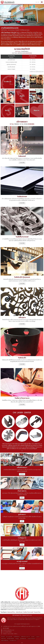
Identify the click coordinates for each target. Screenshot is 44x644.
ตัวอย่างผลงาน (22, 491)
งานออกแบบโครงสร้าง (31, 639)
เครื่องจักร (22, 474)
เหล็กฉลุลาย (22, 318)
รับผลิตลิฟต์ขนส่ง (17, 637)
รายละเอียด (22, 163)
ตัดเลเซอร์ (3, 637)
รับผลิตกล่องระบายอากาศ (25, 637)
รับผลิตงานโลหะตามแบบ (22, 398)
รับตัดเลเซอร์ (22, 156)
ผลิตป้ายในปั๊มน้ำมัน (5, 641)
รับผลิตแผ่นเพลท (22, 197)
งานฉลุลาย (38, 637)
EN (36, 2)
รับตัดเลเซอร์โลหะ (11, 612)
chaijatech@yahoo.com (9, 630)
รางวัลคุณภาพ (22, 538)
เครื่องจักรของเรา (22, 467)
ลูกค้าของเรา (22, 514)
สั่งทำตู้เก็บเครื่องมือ (11, 639)
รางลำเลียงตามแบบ (13, 641)
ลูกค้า (22, 521)
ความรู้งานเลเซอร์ (22, 561)
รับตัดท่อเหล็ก (22, 358)
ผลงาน (22, 498)
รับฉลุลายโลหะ (37, 612)
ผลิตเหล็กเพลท (19, 612)
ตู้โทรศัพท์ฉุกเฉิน (23, 639)
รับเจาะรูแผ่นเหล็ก (9, 637)
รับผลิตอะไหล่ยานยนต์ (28, 612)
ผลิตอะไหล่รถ (4, 639)
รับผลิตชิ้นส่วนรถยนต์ (22, 237)
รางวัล (22, 545)
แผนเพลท (33, 637)
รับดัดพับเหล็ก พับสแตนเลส (22, 277)
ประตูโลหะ (17, 639)
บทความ (22, 568)
